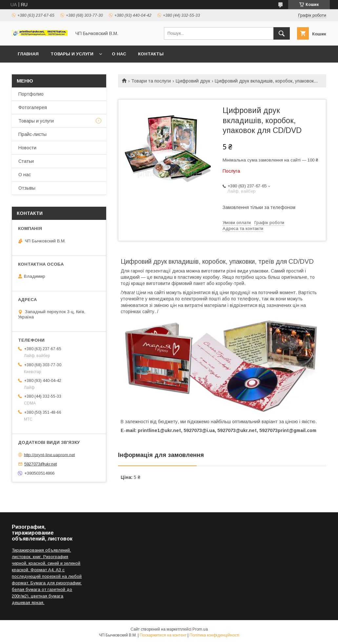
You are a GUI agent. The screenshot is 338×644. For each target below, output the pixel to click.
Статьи (26, 161)
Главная (28, 54)
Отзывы (27, 188)
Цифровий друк (193, 81)
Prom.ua (200, 629)
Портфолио (31, 94)
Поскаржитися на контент (163, 635)
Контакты (151, 54)
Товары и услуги (72, 54)
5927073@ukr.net (40, 464)
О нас (119, 54)
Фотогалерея (33, 107)
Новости (27, 148)
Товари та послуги (151, 81)
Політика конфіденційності (214, 635)
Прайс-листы (32, 134)
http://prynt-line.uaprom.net (49, 455)
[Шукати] (282, 33)
